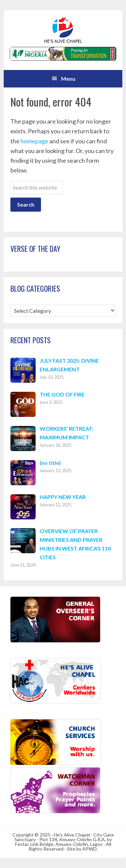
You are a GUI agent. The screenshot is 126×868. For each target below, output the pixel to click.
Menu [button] (68, 79)
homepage (34, 141)
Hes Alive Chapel (63, 30)
